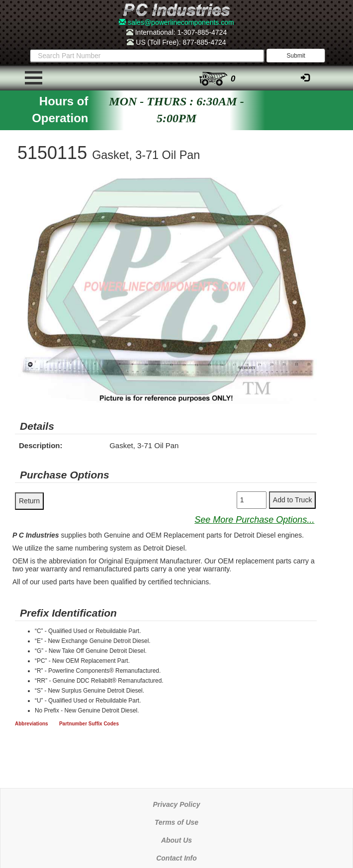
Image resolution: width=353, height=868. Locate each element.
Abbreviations (32, 724)
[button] (308, 186)
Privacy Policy (177, 804)
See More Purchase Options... (254, 520)
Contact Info (176, 858)
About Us (176, 840)
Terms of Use (176, 822)
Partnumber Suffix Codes (89, 724)
